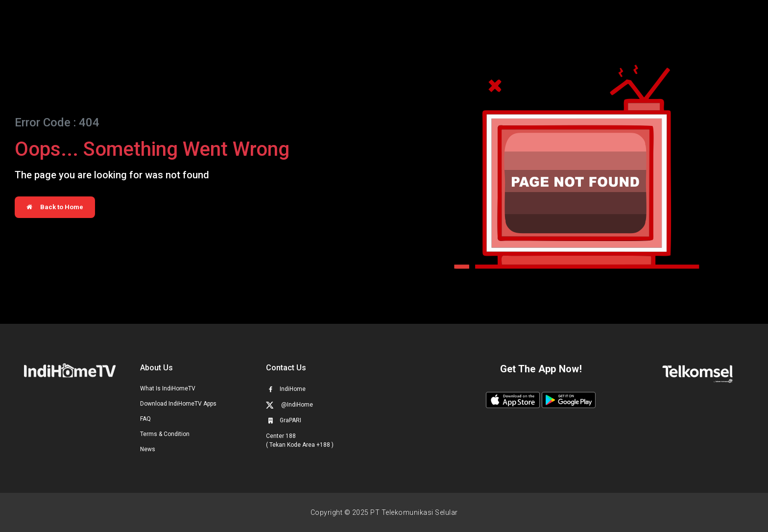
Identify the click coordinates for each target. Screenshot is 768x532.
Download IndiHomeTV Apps (178, 404)
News (148, 449)
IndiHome (286, 389)
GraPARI (284, 420)
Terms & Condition (165, 434)
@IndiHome (289, 405)
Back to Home (55, 207)
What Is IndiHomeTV (168, 388)
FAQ (145, 419)
